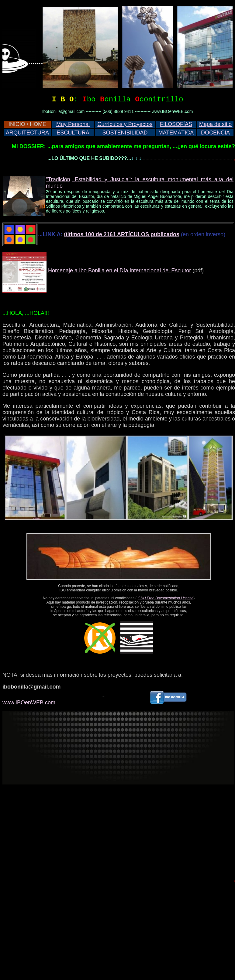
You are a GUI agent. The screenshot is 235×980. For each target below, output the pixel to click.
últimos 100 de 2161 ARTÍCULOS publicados (122, 234)
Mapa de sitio (215, 124)
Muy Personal (73, 124)
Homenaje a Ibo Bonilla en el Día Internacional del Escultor (119, 271)
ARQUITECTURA (27, 133)
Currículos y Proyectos (125, 124)
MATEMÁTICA (176, 133)
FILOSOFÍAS (176, 124)
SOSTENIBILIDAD (125, 133)
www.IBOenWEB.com (29, 703)
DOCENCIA (215, 133)
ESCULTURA (73, 133)
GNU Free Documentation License (166, 598)
